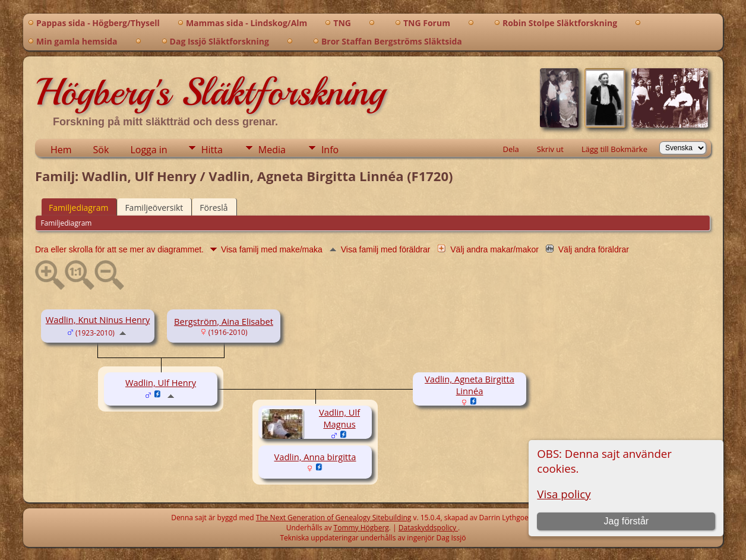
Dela (511, 149)
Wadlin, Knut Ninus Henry (98, 319)
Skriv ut (550, 149)
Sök (101, 150)
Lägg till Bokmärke (614, 149)
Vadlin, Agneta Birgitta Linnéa (470, 385)
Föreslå (214, 208)
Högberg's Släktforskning (210, 92)
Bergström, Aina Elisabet (224, 321)
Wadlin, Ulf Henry (161, 382)
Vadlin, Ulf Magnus (339, 418)
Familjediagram (78, 208)
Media (272, 150)
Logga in (148, 150)
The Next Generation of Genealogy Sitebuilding (334, 518)
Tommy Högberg (361, 528)
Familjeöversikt (154, 208)
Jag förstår (627, 521)
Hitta (212, 150)
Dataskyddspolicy (428, 528)
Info (330, 150)
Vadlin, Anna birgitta (315, 457)
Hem (61, 150)
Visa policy (564, 494)
